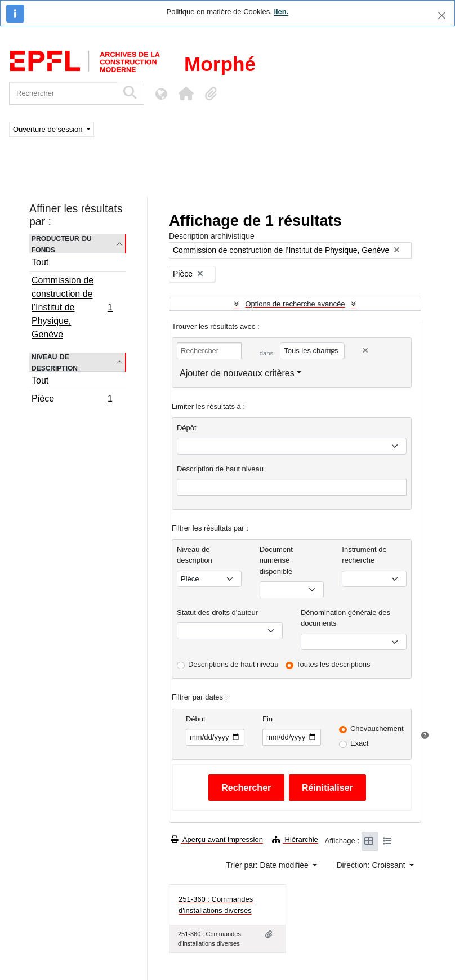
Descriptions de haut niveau (233, 664)
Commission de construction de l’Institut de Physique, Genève (72, 307)
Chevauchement (377, 729)
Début (196, 719)
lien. (281, 12)
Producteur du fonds (62, 244)
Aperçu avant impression (217, 839)
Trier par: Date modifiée (268, 865)
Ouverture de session (49, 129)
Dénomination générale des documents (345, 618)
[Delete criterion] (365, 351)
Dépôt (187, 428)
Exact (360, 743)
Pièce (72, 400)
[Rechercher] (63, 93)
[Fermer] (442, 15)
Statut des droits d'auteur (217, 612)
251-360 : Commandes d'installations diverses (216, 905)
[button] (186, 93)
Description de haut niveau (220, 469)
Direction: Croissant (372, 865)
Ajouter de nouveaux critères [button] (237, 373)
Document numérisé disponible (276, 560)
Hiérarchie (295, 839)
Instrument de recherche (364, 555)
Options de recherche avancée (295, 304)
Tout (40, 262)
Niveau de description (55, 362)
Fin (267, 719)
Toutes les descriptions (333, 664)
